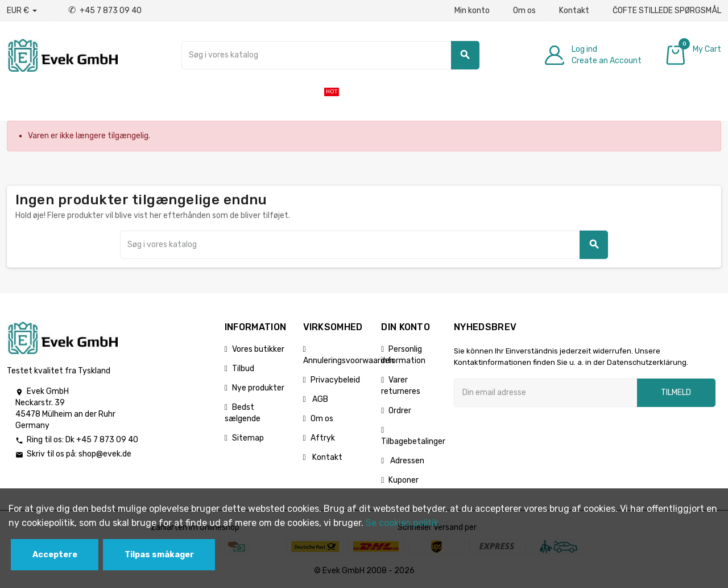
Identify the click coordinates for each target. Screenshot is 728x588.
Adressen (406, 461)
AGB (319, 399)
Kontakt (574, 11)
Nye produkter (258, 388)
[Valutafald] (22, 11)
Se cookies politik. (403, 523)
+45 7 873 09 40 (105, 11)
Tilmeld (676, 392)
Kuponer (404, 480)
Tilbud (243, 369)
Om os (524, 11)
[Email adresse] (545, 393)
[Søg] (330, 55)
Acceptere (55, 555)
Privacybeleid (335, 380)
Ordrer (400, 411)
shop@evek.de (105, 454)
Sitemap (248, 438)
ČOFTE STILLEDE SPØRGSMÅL (667, 11)
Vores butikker (258, 349)
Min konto (472, 11)
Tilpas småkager (159, 555)
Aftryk (323, 438)
